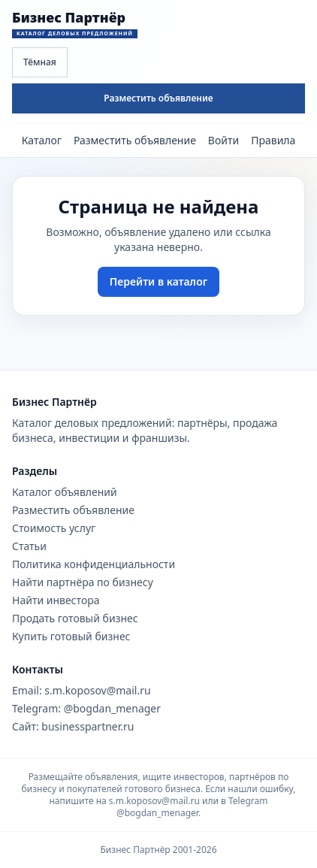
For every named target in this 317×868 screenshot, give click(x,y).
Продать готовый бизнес (75, 618)
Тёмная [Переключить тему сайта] (40, 62)
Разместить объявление (158, 98)
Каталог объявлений (65, 492)
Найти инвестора (56, 600)
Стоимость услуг (54, 528)
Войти (223, 140)
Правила (273, 140)
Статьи (29, 546)
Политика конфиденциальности (94, 564)
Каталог (42, 140)
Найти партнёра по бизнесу (83, 582)
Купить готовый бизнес (71, 636)
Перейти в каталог (158, 281)
